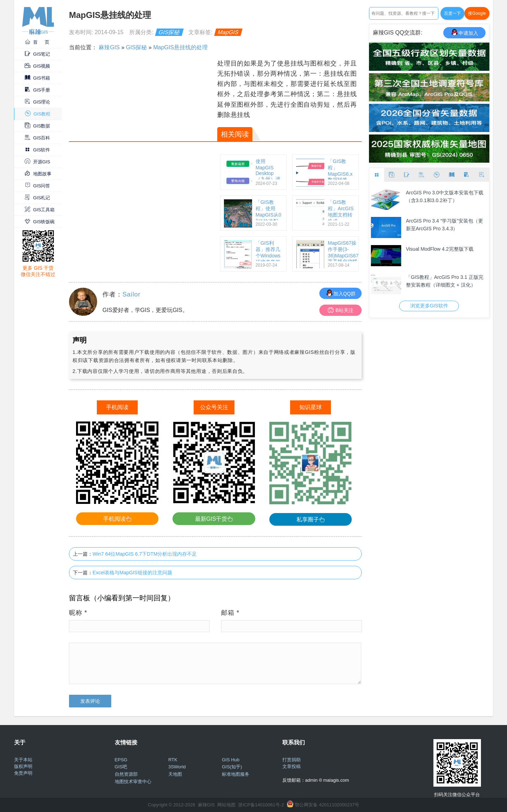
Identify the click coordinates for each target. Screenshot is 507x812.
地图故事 (38, 174)
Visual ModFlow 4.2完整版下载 (440, 249)
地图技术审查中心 (133, 782)
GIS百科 (37, 138)
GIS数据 (37, 126)
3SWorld (177, 767)
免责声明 (23, 773)
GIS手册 (37, 90)
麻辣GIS (109, 47)
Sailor (132, 294)
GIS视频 (37, 66)
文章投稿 (292, 766)
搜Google (477, 13)
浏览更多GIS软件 (429, 306)
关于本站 (23, 760)
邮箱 (230, 613)
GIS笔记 (37, 54)
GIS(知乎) (232, 767)
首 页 (37, 42)
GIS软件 (37, 150)
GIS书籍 (37, 78)
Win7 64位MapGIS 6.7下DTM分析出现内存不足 (145, 554)
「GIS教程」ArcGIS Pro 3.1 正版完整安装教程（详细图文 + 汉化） (445, 281)
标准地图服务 (236, 774)
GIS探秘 (169, 32)
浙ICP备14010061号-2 (261, 805)
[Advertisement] (142, 108)
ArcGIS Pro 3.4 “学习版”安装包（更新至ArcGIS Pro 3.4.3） (445, 225)
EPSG (121, 760)
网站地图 (226, 805)
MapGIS (228, 32)
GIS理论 (37, 102)
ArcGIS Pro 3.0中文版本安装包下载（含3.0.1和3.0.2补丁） (445, 196)
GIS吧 (121, 767)
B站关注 (341, 310)
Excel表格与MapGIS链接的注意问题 (132, 573)
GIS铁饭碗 (40, 222)
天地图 (175, 774)
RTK (173, 760)
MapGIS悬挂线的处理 (180, 47)
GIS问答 (37, 186)
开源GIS (37, 162)
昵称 (78, 613)
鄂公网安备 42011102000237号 (327, 805)
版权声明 (23, 766)
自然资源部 (126, 774)
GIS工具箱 (40, 210)
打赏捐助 (292, 760)
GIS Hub (231, 760)
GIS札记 (37, 198)
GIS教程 (38, 114)
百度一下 (452, 13)
